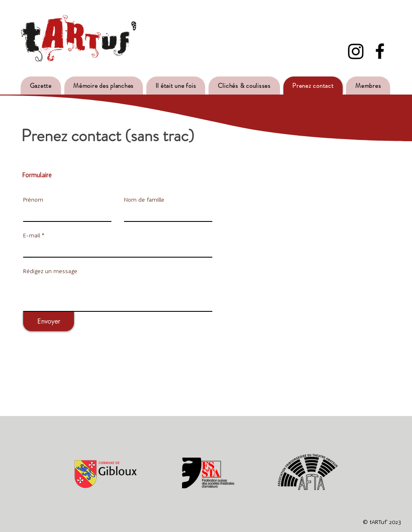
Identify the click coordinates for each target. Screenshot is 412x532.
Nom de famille (144, 200)
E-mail (32, 235)
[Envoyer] (49, 321)
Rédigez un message (50, 271)
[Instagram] (356, 51)
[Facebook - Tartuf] (380, 51)
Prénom (33, 200)
